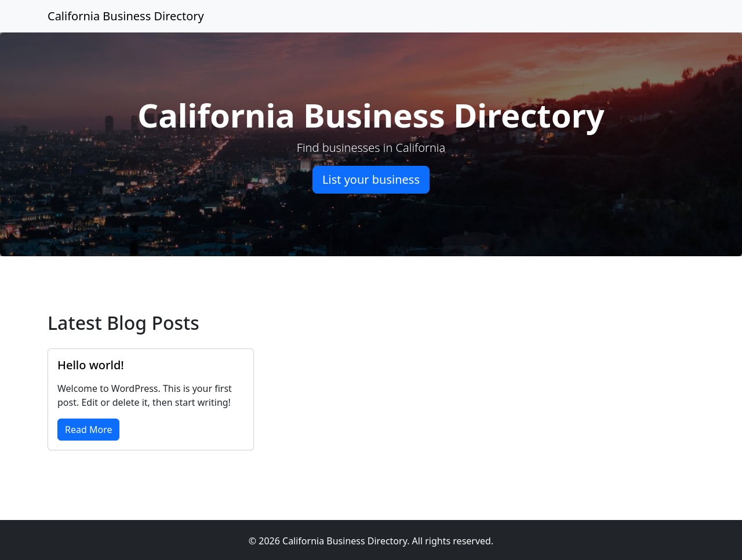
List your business (371, 179)
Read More (88, 430)
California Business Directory (126, 16)
